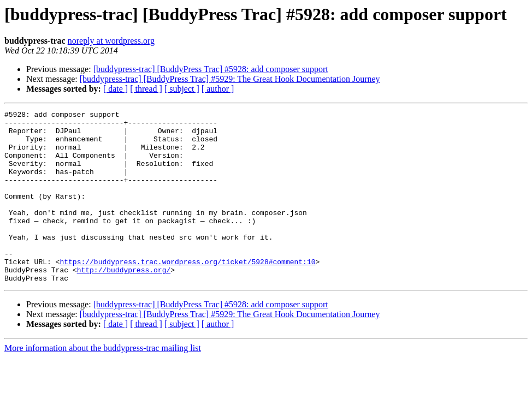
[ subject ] (182, 89)
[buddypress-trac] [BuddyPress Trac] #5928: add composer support (211, 69)
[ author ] (218, 89)
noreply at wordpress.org (111, 41)
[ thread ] (146, 89)
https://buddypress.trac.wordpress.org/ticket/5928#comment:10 (187, 293)
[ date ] (116, 89)
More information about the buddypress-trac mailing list (103, 382)
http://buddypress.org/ (124, 302)
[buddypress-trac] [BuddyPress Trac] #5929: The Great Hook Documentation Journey (230, 79)
